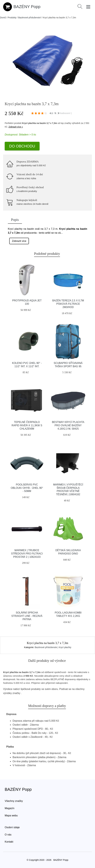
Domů (3, 18)
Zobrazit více (19, 241)
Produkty (12, 18)
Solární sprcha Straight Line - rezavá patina (27, 616)
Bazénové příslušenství (30, 18)
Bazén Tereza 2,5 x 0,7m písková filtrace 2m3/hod (68, 304)
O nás (8, 835)
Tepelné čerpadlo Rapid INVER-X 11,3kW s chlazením (27, 425)
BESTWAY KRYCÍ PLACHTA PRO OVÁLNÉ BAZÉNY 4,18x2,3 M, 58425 (68, 425)
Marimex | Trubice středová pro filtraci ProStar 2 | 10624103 (27, 554)
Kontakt (9, 842)
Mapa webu (11, 816)
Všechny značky (14, 801)
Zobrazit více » (16, 127)
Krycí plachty (65, 647)
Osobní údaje (12, 827)
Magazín (9, 808)
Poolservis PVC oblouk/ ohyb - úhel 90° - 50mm (27, 488)
